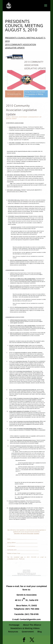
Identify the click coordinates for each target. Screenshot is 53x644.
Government (28, 632)
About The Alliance (32, 625)
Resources (13, 632)
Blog (40, 632)
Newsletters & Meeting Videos (25, 628)
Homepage (14, 625)
